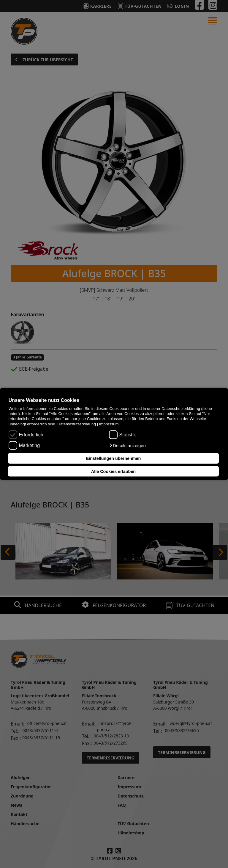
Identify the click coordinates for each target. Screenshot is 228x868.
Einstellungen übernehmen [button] (114, 458)
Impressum (109, 424)
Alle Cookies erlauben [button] (113, 471)
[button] (127, 446)
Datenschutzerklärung (77, 424)
